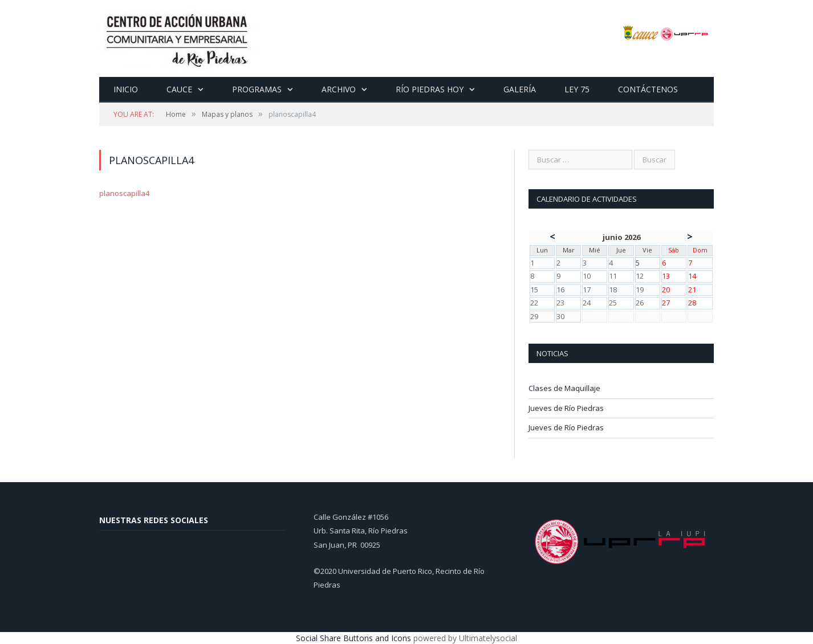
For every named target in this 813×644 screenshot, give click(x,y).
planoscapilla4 (124, 193)
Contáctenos (648, 89)
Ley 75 (577, 89)
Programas (257, 89)
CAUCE (179, 89)
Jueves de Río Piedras (566, 408)
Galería (520, 89)
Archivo (339, 89)
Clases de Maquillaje (564, 388)
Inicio (126, 89)
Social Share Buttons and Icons (353, 638)
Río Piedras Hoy (430, 89)
